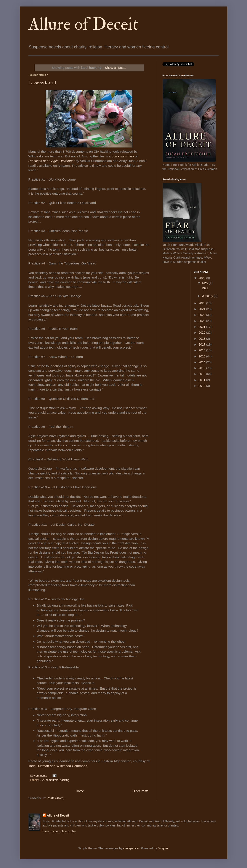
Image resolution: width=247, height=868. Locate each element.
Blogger (163, 848)
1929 (205, 288)
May (205, 283)
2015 (202, 356)
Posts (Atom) (56, 798)
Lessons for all (42, 83)
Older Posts (140, 791)
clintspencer (131, 848)
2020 (202, 333)
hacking (65, 780)
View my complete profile (59, 831)
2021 (202, 327)
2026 (202, 278)
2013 (202, 368)
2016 (202, 350)
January (208, 296)
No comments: (39, 776)
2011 (202, 380)
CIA (42, 780)
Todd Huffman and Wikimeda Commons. (58, 766)
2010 (202, 386)
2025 (202, 303)
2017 (202, 344)
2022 (202, 321)
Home (80, 791)
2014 (202, 362)
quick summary (123, 156)
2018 (202, 339)
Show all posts (115, 68)
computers (52, 780)
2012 (202, 374)
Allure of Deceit (83, 24)
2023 (202, 315)
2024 (202, 309)
